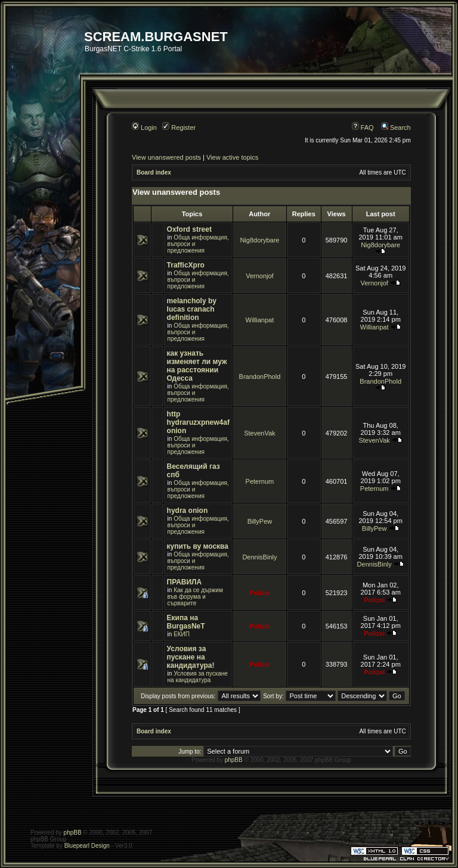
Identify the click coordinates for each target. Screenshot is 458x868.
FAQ (363, 127)
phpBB (234, 760)
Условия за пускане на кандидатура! (191, 657)
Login (144, 127)
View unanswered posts (166, 157)
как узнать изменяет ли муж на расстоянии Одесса (197, 366)
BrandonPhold (260, 377)
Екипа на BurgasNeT (186, 622)
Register (179, 127)
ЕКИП (182, 634)
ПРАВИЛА (185, 582)
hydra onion (188, 511)
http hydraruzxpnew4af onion (198, 422)
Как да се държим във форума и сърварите (195, 597)
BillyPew (260, 521)
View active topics (232, 157)
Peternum (260, 481)
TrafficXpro (186, 265)
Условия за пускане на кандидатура (198, 677)
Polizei (260, 593)
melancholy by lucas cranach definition (192, 309)
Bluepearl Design (87, 846)
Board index (154, 172)
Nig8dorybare (259, 240)
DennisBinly (259, 557)
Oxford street (189, 229)
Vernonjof (259, 276)
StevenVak (259, 433)
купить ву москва (198, 546)
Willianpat (260, 320)
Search (396, 127)
